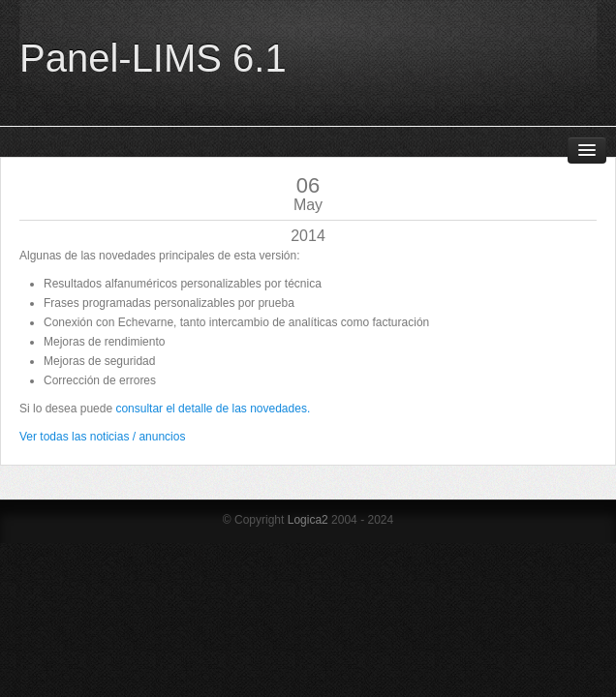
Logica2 (308, 520)
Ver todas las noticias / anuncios (102, 437)
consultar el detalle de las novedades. (213, 409)
